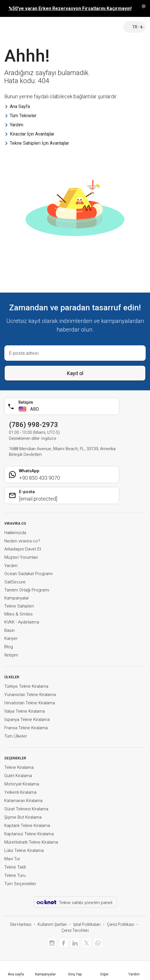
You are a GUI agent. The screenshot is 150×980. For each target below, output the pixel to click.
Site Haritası (21, 924)
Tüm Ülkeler (16, 736)
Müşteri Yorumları (21, 557)
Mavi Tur (12, 859)
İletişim (11, 655)
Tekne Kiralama (19, 767)
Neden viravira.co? (22, 541)
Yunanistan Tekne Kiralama (30, 695)
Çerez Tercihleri (75, 930)
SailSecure (15, 582)
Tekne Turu (15, 875)
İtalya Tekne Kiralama (25, 711)
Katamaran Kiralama (23, 801)
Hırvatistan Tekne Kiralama (30, 703)
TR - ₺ (134, 27)
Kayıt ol (75, 373)
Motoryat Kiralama (22, 784)
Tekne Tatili (15, 867)
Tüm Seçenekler (20, 884)
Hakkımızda (15, 533)
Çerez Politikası (121, 924)
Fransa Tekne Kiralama (26, 728)
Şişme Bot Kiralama (23, 817)
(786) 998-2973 (33, 425)
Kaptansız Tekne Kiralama (29, 834)
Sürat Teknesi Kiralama (26, 809)
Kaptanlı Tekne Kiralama (27, 826)
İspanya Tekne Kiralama (27, 720)
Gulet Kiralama (18, 776)
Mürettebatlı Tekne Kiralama (31, 842)
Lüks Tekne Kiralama (24, 850)
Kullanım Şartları (52, 924)
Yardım (11, 566)
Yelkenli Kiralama (20, 792)
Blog (9, 647)
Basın (9, 630)
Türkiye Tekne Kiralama (26, 686)
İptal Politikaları (87, 924)
